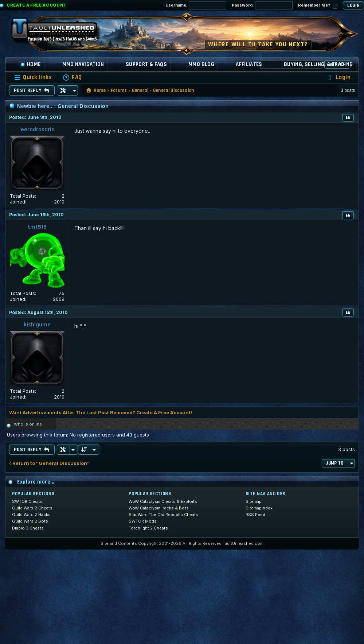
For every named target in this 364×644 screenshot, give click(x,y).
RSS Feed (255, 515)
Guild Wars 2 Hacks (31, 515)
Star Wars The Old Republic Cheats (163, 515)
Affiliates (249, 64)
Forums (119, 90)
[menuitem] (72, 77)
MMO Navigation (83, 64)
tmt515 (37, 227)
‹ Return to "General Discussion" (49, 463)
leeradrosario (37, 130)
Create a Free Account (37, 5)
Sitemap (254, 501)
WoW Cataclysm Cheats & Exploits (163, 501)
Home (31, 64)
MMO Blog (201, 64)
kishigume (37, 325)
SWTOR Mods (143, 521)
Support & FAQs (146, 64)
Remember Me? (318, 6)
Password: (262, 5)
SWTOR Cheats (27, 501)
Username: (196, 5)
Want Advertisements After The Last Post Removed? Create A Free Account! (101, 412)
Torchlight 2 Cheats (148, 528)
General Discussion (174, 90)
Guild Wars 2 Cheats (32, 508)
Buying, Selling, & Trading (318, 64)
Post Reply (32, 90)
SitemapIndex (259, 508)
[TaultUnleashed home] (60, 32)
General (140, 90)
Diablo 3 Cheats (28, 528)
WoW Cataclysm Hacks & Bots (159, 508)
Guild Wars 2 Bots (30, 521)
